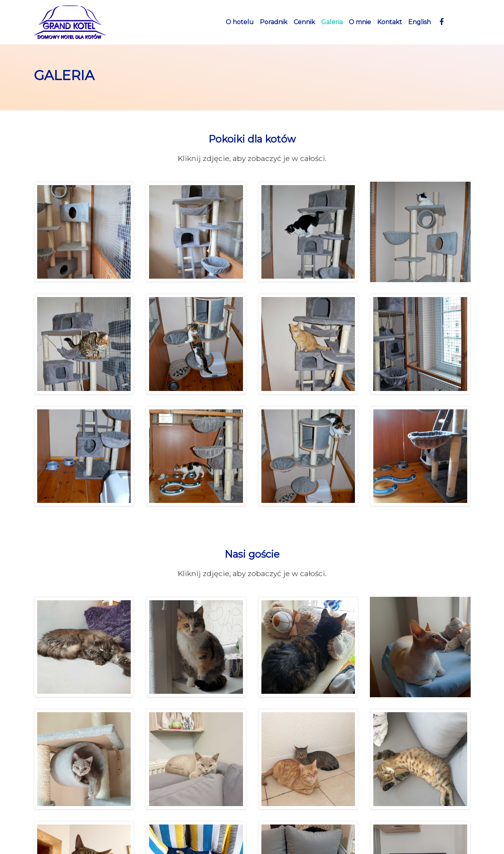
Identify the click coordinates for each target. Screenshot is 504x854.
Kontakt (390, 22)
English (419, 22)
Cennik (304, 22)
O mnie (360, 22)
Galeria (332, 22)
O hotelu (240, 22)
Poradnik (274, 22)
